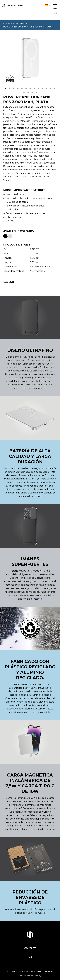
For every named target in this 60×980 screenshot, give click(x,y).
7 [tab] (30, 88)
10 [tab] (42, 88)
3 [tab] (14, 88)
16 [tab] (32, 92)
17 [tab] (36, 92)
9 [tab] (38, 88)
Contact (30, 948)
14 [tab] (24, 92)
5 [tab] (22, 88)
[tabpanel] (30, 58)
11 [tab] (46, 88)
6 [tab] (26, 88)
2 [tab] (10, 88)
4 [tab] (18, 88)
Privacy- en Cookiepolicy (30, 976)
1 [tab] (6, 88)
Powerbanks (21, 23)
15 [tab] (28, 92)
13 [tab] (54, 88)
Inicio (7, 23)
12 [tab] (50, 88)
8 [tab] (34, 88)
